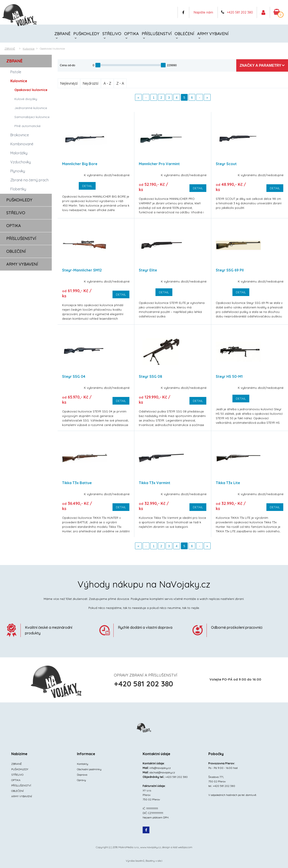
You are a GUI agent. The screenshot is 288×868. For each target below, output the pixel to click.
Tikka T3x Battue (77, 483)
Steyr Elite (148, 270)
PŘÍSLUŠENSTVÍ (157, 34)
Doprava (82, 775)
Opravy (81, 780)
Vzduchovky (21, 162)
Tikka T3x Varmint (155, 483)
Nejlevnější (69, 83)
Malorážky (19, 153)
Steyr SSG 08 (151, 376)
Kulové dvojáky (26, 99)
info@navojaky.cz (160, 768)
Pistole (16, 72)
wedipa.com (185, 847)
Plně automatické (27, 126)
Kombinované (22, 144)
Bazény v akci (154, 861)
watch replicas (210, 599)
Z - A (120, 83)
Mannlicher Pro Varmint (159, 164)
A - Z (107, 83)
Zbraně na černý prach (29, 180)
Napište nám (203, 12)
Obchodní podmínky (89, 769)
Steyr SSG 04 (74, 376)
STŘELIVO (112, 34)
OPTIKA (132, 34)
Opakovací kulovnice (52, 49)
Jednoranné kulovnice (31, 108)
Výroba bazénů (135, 861)
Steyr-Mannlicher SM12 (82, 270)
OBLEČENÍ (184, 34)
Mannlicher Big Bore (80, 164)
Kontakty (83, 764)
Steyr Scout (226, 164)
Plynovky (18, 171)
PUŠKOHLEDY (86, 34)
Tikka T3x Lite (228, 483)
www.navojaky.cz (151, 847)
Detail (87, 186)
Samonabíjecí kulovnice (32, 117)
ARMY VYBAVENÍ (213, 34)
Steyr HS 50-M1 (229, 376)
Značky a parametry (260, 65)
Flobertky (18, 189)
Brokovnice (20, 135)
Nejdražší (91, 83)
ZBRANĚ (62, 34)
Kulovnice (29, 49)
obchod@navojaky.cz (162, 772)
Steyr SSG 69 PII (230, 270)
